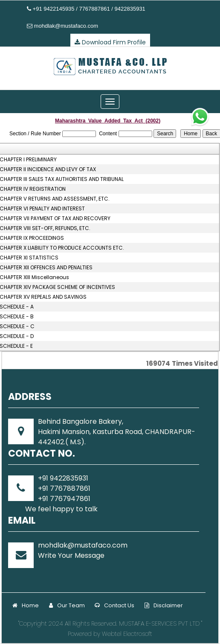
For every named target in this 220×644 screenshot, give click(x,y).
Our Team (67, 605)
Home (26, 605)
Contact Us (114, 605)
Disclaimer (164, 605)
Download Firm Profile (110, 42)
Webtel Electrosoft (127, 634)
